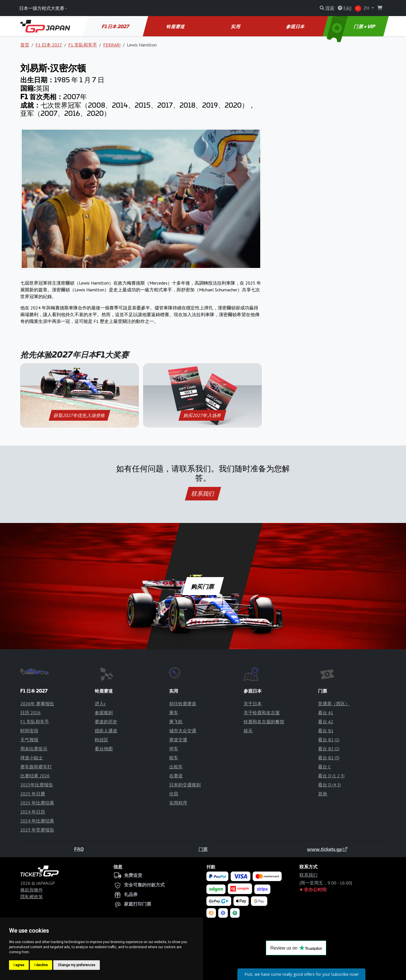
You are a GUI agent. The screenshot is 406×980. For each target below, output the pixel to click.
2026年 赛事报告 (37, 704)
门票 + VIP (352, 26)
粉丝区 (101, 740)
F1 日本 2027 (116, 26)
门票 (203, 849)
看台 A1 (326, 713)
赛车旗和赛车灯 (36, 767)
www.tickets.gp (327, 849)
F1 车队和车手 (83, 45)
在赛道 (176, 776)
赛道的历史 (106, 722)
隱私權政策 (32, 897)
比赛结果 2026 (35, 776)
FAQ (79, 849)
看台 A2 (326, 722)
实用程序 (178, 803)
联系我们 (203, 494)
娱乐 (248, 731)
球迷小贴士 (32, 758)
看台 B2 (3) (329, 758)
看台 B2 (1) (329, 740)
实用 (236, 26)
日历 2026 (30, 713)
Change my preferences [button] (77, 965)
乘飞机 (176, 722)
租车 (174, 758)
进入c (100, 704)
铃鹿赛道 (176, 26)
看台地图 (104, 749)
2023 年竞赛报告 (37, 830)
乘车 (174, 713)
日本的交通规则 (185, 785)
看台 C (324, 767)
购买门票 (203, 586)
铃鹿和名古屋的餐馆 (264, 722)
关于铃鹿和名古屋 (262, 713)
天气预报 (29, 740)
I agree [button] (19, 965)
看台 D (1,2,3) (331, 776)
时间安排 (29, 731)
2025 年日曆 (33, 794)
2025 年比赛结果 (37, 803)
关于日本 (253, 704)
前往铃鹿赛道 (183, 704)
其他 (323, 794)
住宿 (174, 794)
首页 (25, 45)
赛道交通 (178, 740)
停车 (174, 749)
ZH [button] (363, 8)
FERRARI (112, 45)
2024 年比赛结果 (37, 821)
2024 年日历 (33, 812)
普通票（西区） (334, 704)
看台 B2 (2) (329, 749)
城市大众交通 (183, 731)
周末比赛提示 (34, 749)
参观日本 (296, 26)
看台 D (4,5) (329, 785)
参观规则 (104, 713)
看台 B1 (326, 731)
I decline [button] (41, 965)
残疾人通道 (106, 731)
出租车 (176, 767)
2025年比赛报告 (37, 785)
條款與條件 (32, 890)
